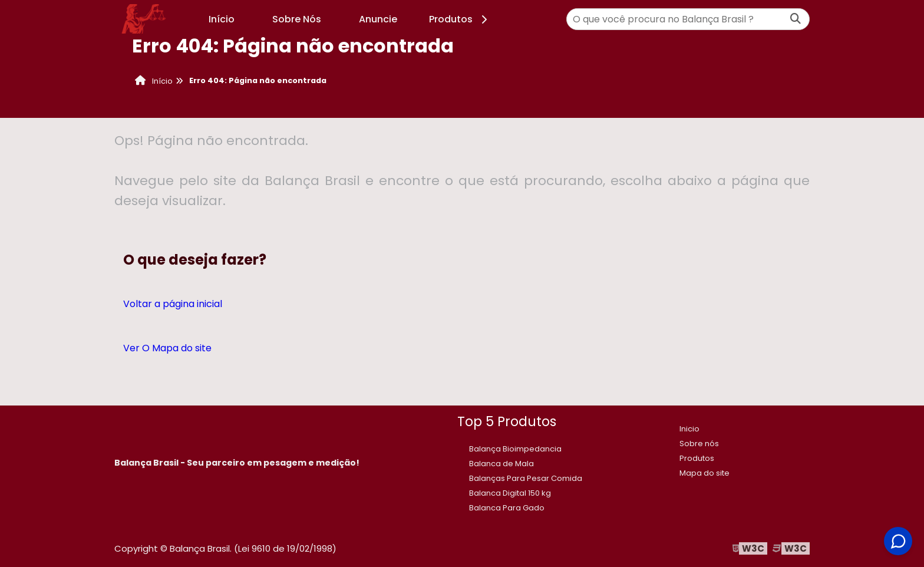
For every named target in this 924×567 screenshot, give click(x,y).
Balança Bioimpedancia (515, 449)
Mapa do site (704, 473)
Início (222, 19)
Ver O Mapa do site (167, 348)
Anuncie (378, 19)
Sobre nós (699, 444)
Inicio (689, 429)
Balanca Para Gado (507, 508)
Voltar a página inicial (173, 304)
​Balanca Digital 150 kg (510, 493)
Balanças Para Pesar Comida (526, 478)
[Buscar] (796, 19)
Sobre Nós (297, 19)
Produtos (460, 19)
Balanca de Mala (501, 464)
